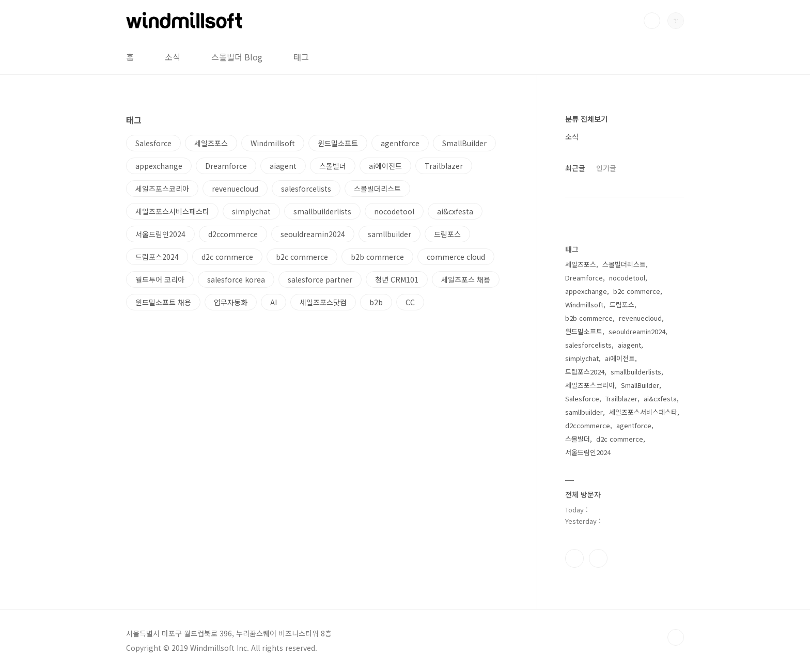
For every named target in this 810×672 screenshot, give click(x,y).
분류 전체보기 (586, 119)
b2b (376, 302)
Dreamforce (226, 166)
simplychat (251, 211)
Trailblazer (444, 166)
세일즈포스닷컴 (323, 302)
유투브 (598, 558)
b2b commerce (377, 257)
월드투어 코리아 (160, 279)
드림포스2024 (157, 257)
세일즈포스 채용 (466, 279)
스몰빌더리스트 (377, 189)
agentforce (400, 143)
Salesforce (153, 143)
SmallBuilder (464, 143)
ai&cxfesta (455, 211)
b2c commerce (302, 257)
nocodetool (394, 211)
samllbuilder (390, 234)
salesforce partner (320, 279)
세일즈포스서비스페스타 (172, 211)
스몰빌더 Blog (237, 57)
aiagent (283, 166)
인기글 (606, 168)
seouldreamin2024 (313, 234)
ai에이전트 (385, 166)
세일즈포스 (211, 143)
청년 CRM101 (397, 279)
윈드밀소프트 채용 (163, 302)
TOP (676, 637)
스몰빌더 (333, 166)
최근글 (575, 168)
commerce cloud (456, 257)
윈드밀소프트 (338, 143)
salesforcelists (306, 189)
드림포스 (447, 234)
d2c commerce (227, 257)
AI (274, 302)
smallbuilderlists (322, 211)
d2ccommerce (233, 234)
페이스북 (574, 558)
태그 (301, 57)
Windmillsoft (273, 143)
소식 (173, 57)
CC (410, 302)
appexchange (159, 166)
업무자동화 (231, 302)
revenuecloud (235, 189)
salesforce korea (236, 279)
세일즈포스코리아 (162, 189)
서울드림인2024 (160, 234)
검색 (652, 21)
